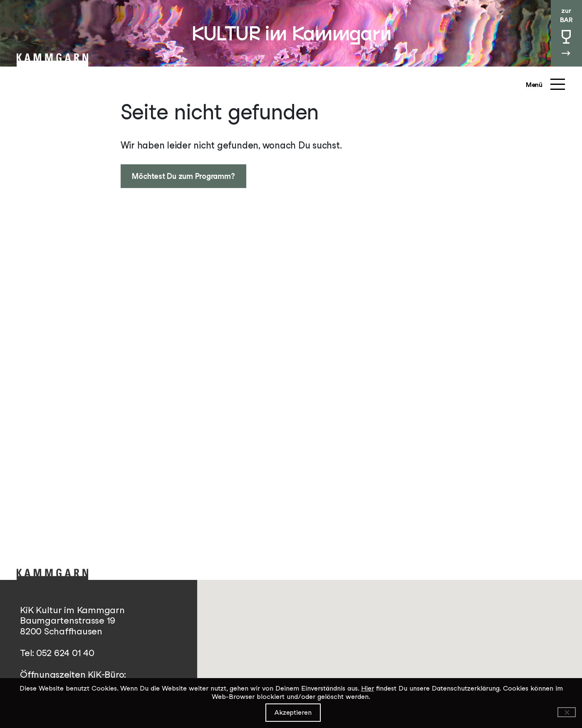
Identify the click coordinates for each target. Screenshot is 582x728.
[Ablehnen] (567, 712)
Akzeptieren (293, 712)
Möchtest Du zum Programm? (183, 176)
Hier (368, 688)
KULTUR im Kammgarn (291, 33)
